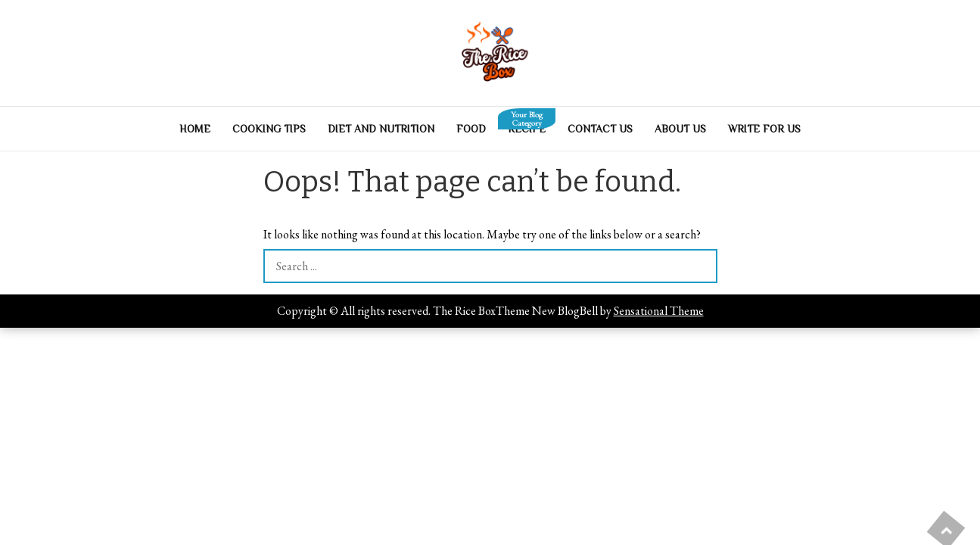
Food (471, 129)
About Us (680, 129)
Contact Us (600, 129)
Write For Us (764, 129)
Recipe (527, 125)
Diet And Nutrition (381, 129)
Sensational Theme (659, 311)
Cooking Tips (269, 129)
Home (195, 129)
